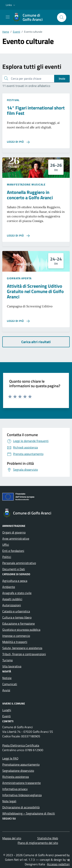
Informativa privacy (15, 789)
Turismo (7, 660)
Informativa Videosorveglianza (22, 795)
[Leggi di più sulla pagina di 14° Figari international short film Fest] (18, 142)
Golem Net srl (14, 860)
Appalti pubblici (12, 599)
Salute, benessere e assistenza (22, 648)
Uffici (6, 545)
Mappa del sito (12, 838)
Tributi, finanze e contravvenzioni (24, 654)
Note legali (9, 801)
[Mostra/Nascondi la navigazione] (8, 17)
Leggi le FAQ (10, 758)
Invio (62, 79)
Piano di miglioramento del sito (38, 843)
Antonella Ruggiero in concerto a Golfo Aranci (30, 195)
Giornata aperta (19, 278)
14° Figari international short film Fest (36, 110)
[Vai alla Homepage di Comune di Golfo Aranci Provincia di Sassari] (33, 17)
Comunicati (10, 684)
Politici (7, 557)
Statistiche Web (48, 838)
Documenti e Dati (14, 569)
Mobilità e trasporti (15, 642)
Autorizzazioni (12, 605)
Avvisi (6, 690)
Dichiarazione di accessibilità (21, 807)
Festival (13, 100)
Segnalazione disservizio (18, 771)
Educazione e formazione (19, 623)
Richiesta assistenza (16, 777)
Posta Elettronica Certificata (21, 745)
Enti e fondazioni (13, 551)
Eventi (7, 716)
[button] (11, 5)
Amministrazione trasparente (22, 783)
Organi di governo (14, 532)
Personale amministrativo (19, 563)
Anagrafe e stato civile (17, 593)
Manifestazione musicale (26, 184)
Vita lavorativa (12, 666)
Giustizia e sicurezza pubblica (21, 630)
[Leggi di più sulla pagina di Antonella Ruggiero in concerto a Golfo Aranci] (18, 236)
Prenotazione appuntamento (21, 764)
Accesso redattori (58, 864)
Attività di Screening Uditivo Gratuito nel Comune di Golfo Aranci (35, 291)
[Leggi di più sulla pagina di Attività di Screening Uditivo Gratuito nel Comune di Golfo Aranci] (18, 321)
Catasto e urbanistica (16, 611)
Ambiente (9, 587)
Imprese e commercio (16, 636)
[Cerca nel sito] (62, 17)
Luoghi (7, 710)
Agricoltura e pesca (15, 581)
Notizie (7, 678)
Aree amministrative (16, 538)
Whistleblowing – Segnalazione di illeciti (29, 813)
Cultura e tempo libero (17, 617)
